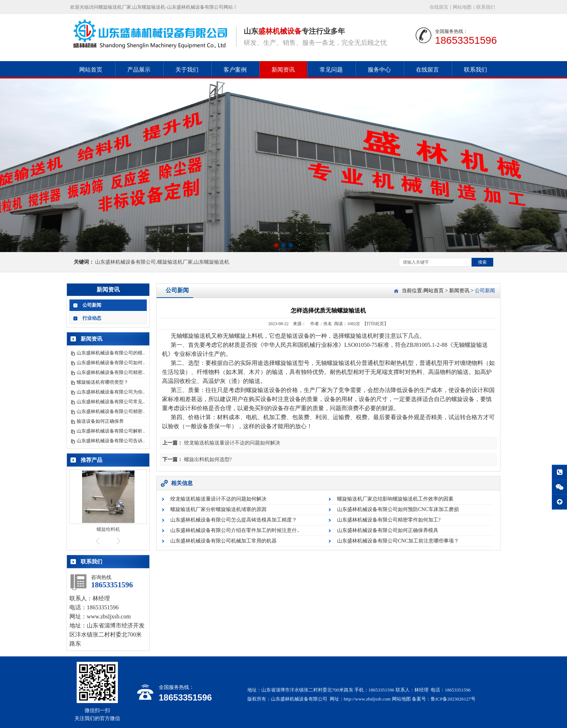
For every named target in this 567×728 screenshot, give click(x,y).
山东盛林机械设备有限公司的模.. (111, 353)
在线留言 (439, 7)
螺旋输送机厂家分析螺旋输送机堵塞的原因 (218, 509)
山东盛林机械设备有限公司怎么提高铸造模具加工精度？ (234, 520)
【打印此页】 (375, 324)
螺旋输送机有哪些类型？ (103, 382)
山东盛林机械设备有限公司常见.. (111, 402)
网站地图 (462, 7)
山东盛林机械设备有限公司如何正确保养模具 (388, 530)
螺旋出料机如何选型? (208, 459)
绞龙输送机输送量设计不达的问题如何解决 (232, 443)
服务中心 (379, 70)
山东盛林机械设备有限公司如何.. (111, 363)
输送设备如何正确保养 (100, 421)
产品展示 (139, 70)
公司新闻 (92, 305)
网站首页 (91, 70)
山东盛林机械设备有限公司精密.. (111, 372)
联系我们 (486, 7)
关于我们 (187, 70)
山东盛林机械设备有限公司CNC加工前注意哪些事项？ (398, 541)
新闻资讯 (283, 70)
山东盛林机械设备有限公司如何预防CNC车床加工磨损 (398, 509)
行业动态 (92, 318)
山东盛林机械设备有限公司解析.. (111, 431)
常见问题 (331, 70)
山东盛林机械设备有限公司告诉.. (111, 441)
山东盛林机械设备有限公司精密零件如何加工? (389, 520)
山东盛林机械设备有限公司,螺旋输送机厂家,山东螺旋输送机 (162, 262)
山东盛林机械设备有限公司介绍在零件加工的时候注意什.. (235, 530)
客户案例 (235, 70)
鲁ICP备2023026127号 (453, 699)
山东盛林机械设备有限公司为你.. (111, 392)
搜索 (482, 262)
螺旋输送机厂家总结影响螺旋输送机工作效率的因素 (395, 499)
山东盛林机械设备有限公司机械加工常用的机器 (223, 541)
